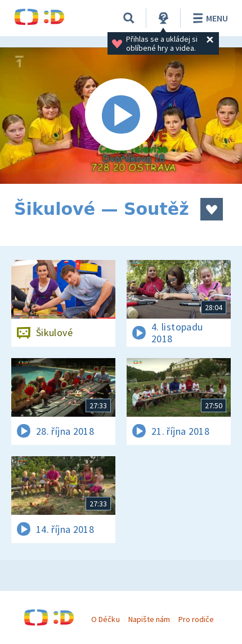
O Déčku (105, 619)
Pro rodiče (196, 619)
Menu (209, 18)
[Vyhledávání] (129, 18)
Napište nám (149, 619)
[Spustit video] (121, 116)
